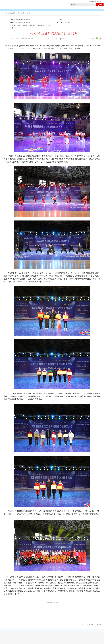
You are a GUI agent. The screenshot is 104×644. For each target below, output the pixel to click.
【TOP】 (83, 624)
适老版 (99, 2)
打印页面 (90, 624)
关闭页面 (98, 624)
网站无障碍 (93, 2)
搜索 (101, 5)
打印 (64, 39)
